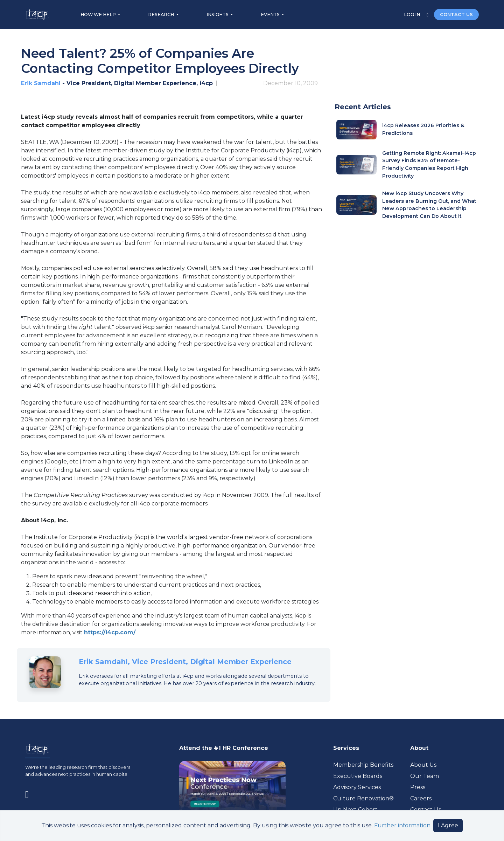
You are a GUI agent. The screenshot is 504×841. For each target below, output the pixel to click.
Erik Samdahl (41, 83)
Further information (402, 825)
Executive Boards (358, 776)
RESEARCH (162, 15)
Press (418, 787)
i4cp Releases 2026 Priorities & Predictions (423, 129)
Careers (421, 798)
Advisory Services (357, 787)
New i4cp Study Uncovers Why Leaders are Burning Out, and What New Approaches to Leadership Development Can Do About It (429, 205)
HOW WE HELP (99, 15)
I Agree (448, 825)
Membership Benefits (363, 765)
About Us (423, 765)
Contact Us (426, 810)
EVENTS (271, 15)
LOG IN (412, 15)
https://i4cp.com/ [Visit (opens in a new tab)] (110, 632)
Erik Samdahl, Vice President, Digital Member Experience (185, 662)
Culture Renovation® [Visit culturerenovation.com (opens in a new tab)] (363, 798)
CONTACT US (456, 15)
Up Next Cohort (355, 810)
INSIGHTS (218, 15)
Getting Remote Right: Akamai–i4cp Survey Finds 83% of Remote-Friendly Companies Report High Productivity (429, 164)
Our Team (425, 776)
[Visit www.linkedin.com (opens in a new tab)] (30, 793)
